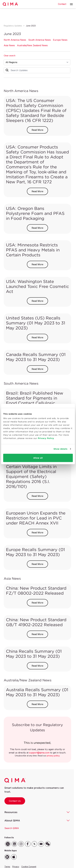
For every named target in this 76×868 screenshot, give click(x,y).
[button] (71, 4)
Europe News (60, 40)
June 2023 (31, 26)
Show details (60, 449)
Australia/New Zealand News (32, 45)
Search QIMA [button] (12, 828)
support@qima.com (39, 753)
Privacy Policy (46, 438)
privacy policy (53, 756)
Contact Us (15, 801)
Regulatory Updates (13, 26)
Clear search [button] (10, 56)
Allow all (38, 458)
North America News (15, 40)
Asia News (9, 45)
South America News (40, 40)
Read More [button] (37, 130)
